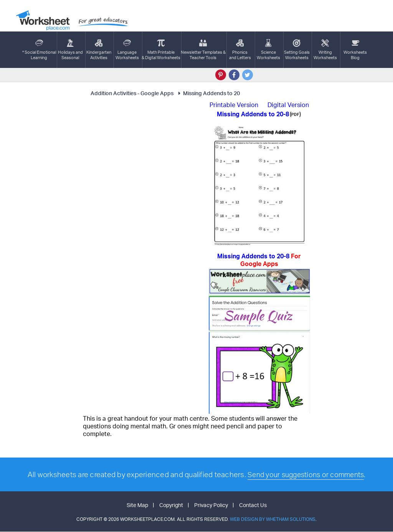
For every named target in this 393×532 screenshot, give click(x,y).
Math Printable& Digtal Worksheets (161, 50)
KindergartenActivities (99, 50)
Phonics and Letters (240, 50)
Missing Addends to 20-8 (259, 260)
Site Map (137, 505)
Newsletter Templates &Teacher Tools (203, 50)
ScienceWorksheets (268, 50)
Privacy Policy (211, 505)
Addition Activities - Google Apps (132, 93)
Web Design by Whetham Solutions (273, 520)
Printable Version (234, 105)
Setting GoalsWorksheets (297, 50)
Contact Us (253, 505)
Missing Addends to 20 (208, 93)
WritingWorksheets (325, 50)
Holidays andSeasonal (70, 50)
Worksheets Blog (355, 50)
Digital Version (288, 105)
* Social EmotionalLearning (39, 50)
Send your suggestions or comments (306, 474)
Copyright (171, 505)
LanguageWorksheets (127, 50)
